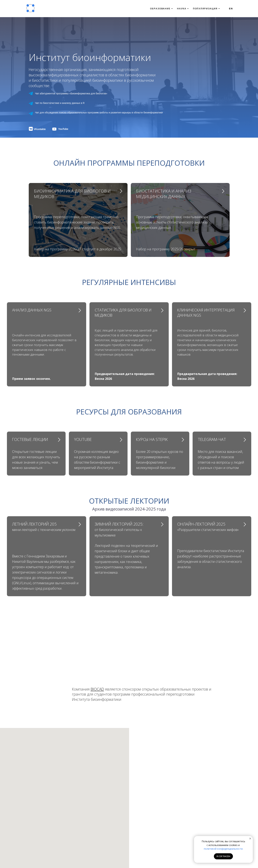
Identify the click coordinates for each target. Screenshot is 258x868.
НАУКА (183, 8)
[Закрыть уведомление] (250, 839)
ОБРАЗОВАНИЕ (161, 8)
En (231, 9)
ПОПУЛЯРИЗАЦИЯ (206, 8)
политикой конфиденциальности (223, 849)
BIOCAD (97, 689)
